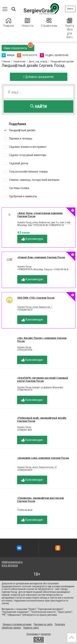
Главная (9, 23)
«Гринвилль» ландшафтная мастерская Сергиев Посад (40, 500)
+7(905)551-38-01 (25, 430)
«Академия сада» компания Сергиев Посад (43, 458)
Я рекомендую (32, 239)
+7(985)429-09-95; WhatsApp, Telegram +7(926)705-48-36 (43, 269)
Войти (70, 9)
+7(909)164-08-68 (25, 510)
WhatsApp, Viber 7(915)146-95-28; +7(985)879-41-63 (40, 225)
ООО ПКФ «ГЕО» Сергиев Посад (36, 298)
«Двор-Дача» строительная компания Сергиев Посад (40, 215)
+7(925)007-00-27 (25, 310)
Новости (28, 23)
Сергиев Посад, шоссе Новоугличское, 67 (37, 467)
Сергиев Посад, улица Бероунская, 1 (35, 307)
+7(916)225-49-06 (25, 350)
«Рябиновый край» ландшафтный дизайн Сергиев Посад (42, 419)
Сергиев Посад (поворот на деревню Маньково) (40, 387)
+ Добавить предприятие (38, 77)
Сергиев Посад (24, 267)
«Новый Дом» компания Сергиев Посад (41, 257)
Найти (38, 107)
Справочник (49, 23)
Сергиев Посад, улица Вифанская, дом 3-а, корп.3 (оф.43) (45, 223)
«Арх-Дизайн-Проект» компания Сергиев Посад (42, 340)
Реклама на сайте (43, 624)
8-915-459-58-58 (10, 566)
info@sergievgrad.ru (12, 562)
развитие (46, 634)
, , (18, 507)
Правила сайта (31, 628)
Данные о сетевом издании (17, 624)
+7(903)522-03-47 (25, 470)
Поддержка (33, 634)
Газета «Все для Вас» (70, 28)
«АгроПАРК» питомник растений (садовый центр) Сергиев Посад (43, 379)
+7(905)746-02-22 (25, 390)
